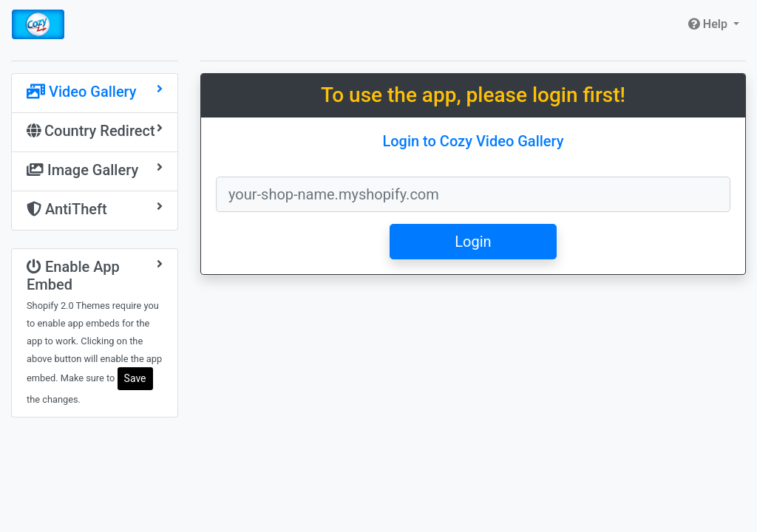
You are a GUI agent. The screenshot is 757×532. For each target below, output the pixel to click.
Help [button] (709, 24)
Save (135, 378)
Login (473, 242)
